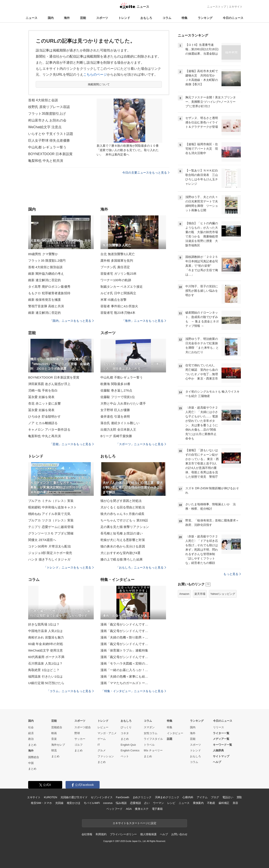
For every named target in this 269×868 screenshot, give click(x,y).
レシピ (171, 803)
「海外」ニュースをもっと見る (144, 321)
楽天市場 (200, 594)
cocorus (108, 803)
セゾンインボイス (102, 797)
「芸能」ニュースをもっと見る (72, 444)
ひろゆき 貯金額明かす (45, 416)
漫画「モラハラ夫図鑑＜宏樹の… (124, 663)
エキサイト (236, 7)
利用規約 (101, 834)
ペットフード (114, 809)
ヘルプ (217, 762)
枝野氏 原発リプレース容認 (49, 107)
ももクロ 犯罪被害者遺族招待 (49, 293)
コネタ (125, 733)
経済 (31, 733)
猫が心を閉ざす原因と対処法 (121, 501)
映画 (54, 733)
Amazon (184, 594)
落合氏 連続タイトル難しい (120, 423)
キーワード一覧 (222, 745)
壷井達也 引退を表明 (115, 416)
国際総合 (34, 757)
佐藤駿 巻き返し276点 (116, 390)
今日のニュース (233, 18)
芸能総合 (57, 727)
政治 (31, 739)
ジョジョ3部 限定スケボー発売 (50, 553)
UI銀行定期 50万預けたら (46, 683)
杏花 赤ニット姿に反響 (45, 403)
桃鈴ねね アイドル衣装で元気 (49, 514)
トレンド (124, 18)
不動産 (211, 803)
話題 (170, 739)
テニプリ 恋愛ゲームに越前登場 (51, 527)
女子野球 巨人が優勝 (115, 410)
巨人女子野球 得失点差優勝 (49, 140)
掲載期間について (99, 84)
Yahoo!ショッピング (223, 594)
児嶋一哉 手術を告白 (43, 390)
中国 (31, 763)
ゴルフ (78, 745)
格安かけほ (74, 803)
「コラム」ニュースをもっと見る (70, 691)
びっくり (126, 727)
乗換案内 (198, 803)
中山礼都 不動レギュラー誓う (122, 377)
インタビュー (175, 733)
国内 (51, 18)
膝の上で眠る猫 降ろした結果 (122, 559)
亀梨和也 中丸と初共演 (46, 161)
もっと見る (232, 574)
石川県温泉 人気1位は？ (45, 663)
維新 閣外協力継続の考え (46, 274)
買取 (239, 797)
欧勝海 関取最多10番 (115, 384)
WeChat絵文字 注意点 (45, 127)
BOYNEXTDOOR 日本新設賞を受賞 (54, 377)
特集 (185, 18)
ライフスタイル (153, 739)
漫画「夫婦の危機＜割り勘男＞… (124, 637)
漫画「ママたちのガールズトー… (124, 683)
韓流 (54, 750)
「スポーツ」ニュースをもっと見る (141, 444)
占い (147, 803)
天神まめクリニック (167, 797)
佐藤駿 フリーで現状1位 (118, 397)
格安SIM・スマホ (41, 803)
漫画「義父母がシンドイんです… (124, 624)
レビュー (103, 727)
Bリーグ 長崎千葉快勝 (116, 436)
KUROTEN (51, 797)
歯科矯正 (224, 803)
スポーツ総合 (83, 727)
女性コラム (151, 733)
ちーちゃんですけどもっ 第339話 (124, 520)
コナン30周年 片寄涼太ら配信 (49, 546)
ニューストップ (217, 7)
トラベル (149, 745)
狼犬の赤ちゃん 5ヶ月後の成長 (122, 514)
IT (99, 745)
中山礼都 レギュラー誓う (47, 147)
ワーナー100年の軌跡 (116, 280)
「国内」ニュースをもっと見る (72, 321)
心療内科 (188, 797)
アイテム (202, 797)
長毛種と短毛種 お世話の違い (122, 533)
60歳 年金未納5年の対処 (46, 644)
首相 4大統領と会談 (43, 100)
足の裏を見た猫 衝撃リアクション (125, 527)
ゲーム (102, 739)
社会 (31, 727)
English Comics (130, 750)
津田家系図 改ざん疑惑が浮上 (49, 384)
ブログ (215, 797)
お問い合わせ (179, 834)
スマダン (149, 727)
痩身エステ (142, 809)
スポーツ (102, 18)
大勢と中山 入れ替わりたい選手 (123, 403)
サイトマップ (221, 756)
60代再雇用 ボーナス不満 (46, 657)
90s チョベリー (153, 750)
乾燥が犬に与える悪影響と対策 (123, 540)
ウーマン (158, 803)
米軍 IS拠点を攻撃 (114, 300)
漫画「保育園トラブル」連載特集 (124, 650)
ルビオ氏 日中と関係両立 (118, 293)
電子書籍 (157, 809)
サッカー (80, 739)
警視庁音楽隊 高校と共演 (46, 306)
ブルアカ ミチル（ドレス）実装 (51, 501)
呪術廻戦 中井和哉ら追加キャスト (52, 507)
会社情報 (87, 834)
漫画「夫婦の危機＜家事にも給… (124, 676)
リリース (219, 727)
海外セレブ (58, 745)
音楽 (54, 739)
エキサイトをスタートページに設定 (134, 823)
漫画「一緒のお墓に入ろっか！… (124, 670)
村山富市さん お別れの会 (47, 120)
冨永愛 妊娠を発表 (41, 397)
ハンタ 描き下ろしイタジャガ (49, 559)
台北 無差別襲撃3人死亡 (118, 254)
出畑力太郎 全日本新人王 (118, 429)
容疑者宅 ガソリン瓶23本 (119, 274)
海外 (67, 18)
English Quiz (128, 745)
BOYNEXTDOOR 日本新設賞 (50, 154)
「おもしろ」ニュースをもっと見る (141, 567)
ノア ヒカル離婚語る (43, 423)
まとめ (32, 745)
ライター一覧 (221, 733)
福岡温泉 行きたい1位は (45, 676)
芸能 (83, 18)
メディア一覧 (221, 739)
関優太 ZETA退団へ (42, 540)
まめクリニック (142, 797)
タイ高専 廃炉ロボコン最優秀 (49, 287)
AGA (129, 809)
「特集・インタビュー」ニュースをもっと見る (134, 691)
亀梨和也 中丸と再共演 (45, 436)
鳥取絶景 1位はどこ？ (44, 670)
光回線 (59, 803)
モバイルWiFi (92, 803)
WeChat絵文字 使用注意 (45, 650)
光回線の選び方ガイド (74, 797)
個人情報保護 (148, 834)
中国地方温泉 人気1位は (45, 631)
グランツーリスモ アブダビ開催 (51, 533)
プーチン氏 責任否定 (115, 267)
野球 (77, 733)
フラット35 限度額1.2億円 (47, 261)
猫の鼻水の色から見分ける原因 (123, 546)
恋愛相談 (135, 803)
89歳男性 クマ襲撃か (43, 254)
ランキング (205, 18)
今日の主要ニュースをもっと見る (146, 173)
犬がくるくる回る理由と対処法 (123, 507)
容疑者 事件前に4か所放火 (119, 306)
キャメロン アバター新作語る (49, 429)
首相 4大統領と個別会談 (45, 267)
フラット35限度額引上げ (47, 114)
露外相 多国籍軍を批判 (117, 261)
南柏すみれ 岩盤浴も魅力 (46, 637)
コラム (167, 18)
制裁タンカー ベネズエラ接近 (122, 287)
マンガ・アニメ (107, 733)
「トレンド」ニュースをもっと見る (69, 567)
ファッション (106, 756)
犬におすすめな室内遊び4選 (120, 553)
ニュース (32, 18)
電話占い (228, 797)
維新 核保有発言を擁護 (45, 300)
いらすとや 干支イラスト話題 (51, 134)
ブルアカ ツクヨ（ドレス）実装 (51, 520)
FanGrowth (122, 797)
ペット (125, 756)
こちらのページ (95, 75)
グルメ (102, 750)
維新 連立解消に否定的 (45, 280)
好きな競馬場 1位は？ (44, 624)
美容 (235, 803)
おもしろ (146, 18)
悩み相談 (121, 803)
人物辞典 (218, 750)
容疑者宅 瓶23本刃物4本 (118, 313)
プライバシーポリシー (123, 834)
